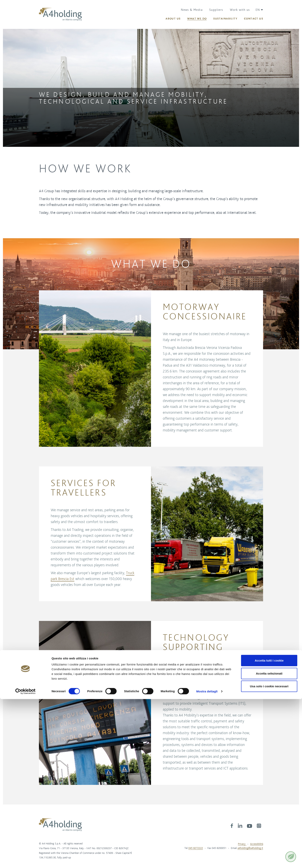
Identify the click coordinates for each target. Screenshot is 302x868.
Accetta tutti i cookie (269, 829)
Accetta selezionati (269, 842)
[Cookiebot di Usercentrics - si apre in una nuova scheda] (25, 860)
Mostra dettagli (207, 860)
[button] (258, 10)
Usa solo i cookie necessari (269, 855)
